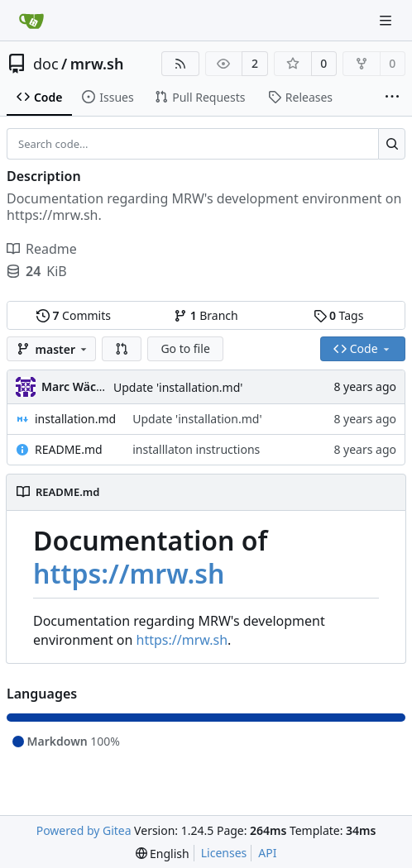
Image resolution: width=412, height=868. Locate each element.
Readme (42, 249)
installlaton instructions (196, 449)
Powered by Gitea (84, 830)
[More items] (392, 98)
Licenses (224, 853)
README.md (69, 449)
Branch (206, 315)
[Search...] (392, 144)
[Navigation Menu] (387, 20)
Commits (74, 315)
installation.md (75, 419)
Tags (339, 315)
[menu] (163, 854)
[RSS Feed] (180, 64)
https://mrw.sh (129, 573)
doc (46, 64)
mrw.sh (97, 64)
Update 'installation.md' (178, 387)
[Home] (31, 21)
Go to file (185, 348)
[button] (122, 349)
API (267, 853)
